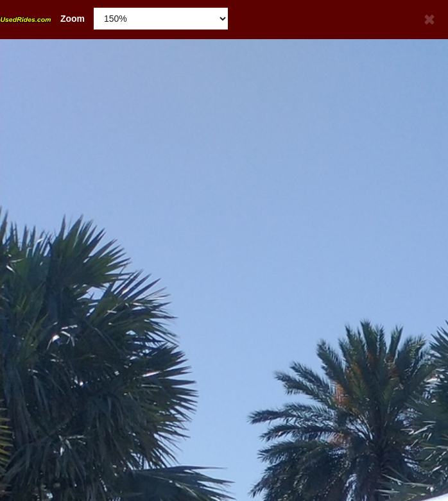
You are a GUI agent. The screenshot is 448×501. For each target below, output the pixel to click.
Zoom (42, 19)
